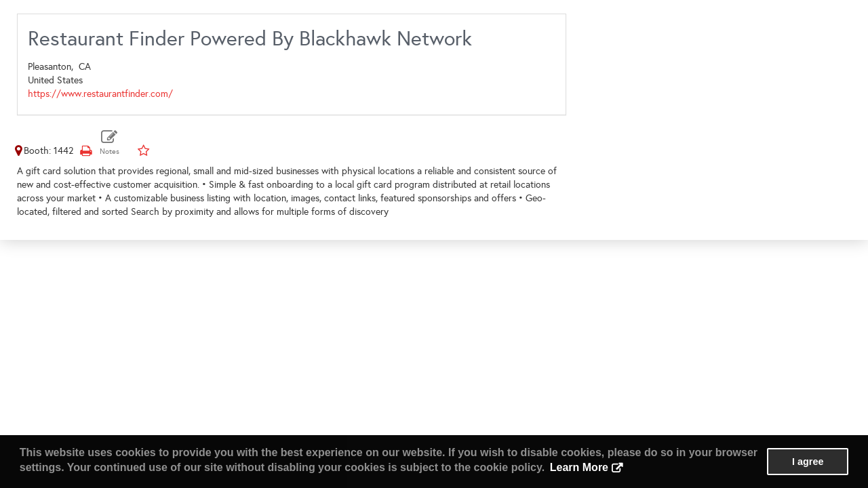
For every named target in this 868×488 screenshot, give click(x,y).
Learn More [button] (579, 467)
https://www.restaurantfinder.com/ (100, 94)
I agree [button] (808, 462)
